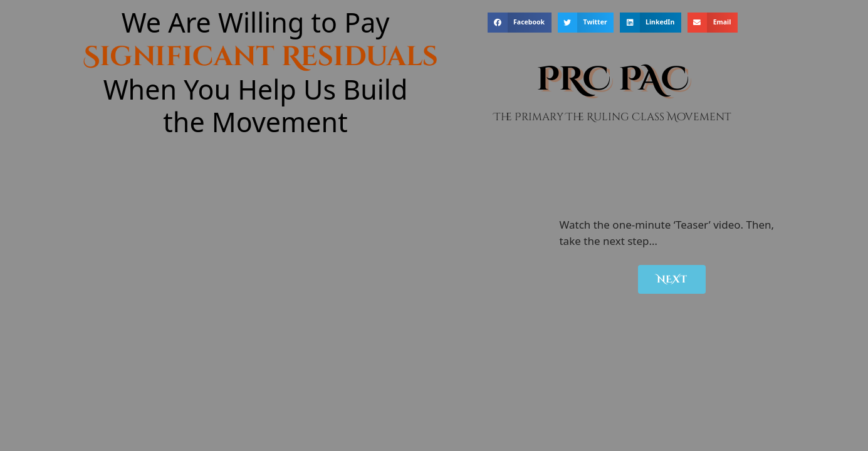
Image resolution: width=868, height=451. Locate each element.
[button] (519, 23)
